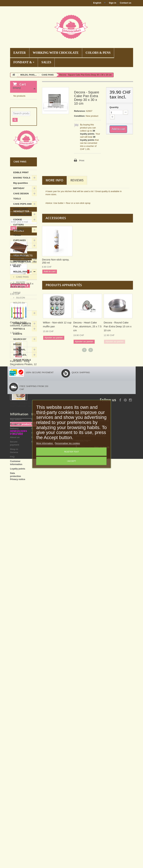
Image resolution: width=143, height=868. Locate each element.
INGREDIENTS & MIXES (22, 300)
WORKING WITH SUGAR (22, 425)
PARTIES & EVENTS (19, 367)
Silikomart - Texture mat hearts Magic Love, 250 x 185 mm (23, 500)
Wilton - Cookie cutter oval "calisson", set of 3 (23, 686)
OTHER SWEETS (22, 360)
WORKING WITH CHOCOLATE (56, 53)
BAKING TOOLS (22, 214)
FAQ (12, 812)
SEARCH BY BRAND (20, 378)
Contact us (125, 3)
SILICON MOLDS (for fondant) (19, 339)
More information (45, 443)
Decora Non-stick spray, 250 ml (56, 261)
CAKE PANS (22, 313)
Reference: (80, 111)
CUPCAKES (20, 276)
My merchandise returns (44, 779)
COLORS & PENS (98, 53)
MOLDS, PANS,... (22, 308)
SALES (46, 62)
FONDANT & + (24, 62)
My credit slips (39, 784)
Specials (19, 469)
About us (15, 792)
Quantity (114, 107)
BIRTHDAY (19, 224)
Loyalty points (18, 824)
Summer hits (20, 406)
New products (23, 537)
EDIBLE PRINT (21, 208)
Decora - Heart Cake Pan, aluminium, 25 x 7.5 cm (87, 326)
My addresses (39, 788)
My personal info (40, 792)
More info (54, 180)
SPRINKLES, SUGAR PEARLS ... (22, 396)
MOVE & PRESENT (19, 352)
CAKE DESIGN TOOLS (21, 232)
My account (40, 769)
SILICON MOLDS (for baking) (19, 323)
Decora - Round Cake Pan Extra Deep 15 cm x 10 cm (118, 326)
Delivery (14, 784)
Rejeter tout (72, 452)
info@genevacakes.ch (99, 814)
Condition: (80, 116)
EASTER (20, 53)
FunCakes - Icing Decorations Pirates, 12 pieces (23, 646)
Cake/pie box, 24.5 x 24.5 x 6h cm (22, 566)
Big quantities (21, 219)
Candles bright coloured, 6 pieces (21, 605)
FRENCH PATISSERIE (20, 289)
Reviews (77, 180)
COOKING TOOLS (19, 269)
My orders (37, 775)
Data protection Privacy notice (18, 831)
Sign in (113, 3)
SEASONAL (19, 386)
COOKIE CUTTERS (19, 258)
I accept (71, 461)
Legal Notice (17, 788)
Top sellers (16, 775)
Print (82, 161)
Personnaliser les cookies (67, 443)
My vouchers (38, 797)
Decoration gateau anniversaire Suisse (71, 849)
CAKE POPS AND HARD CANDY (23, 243)
